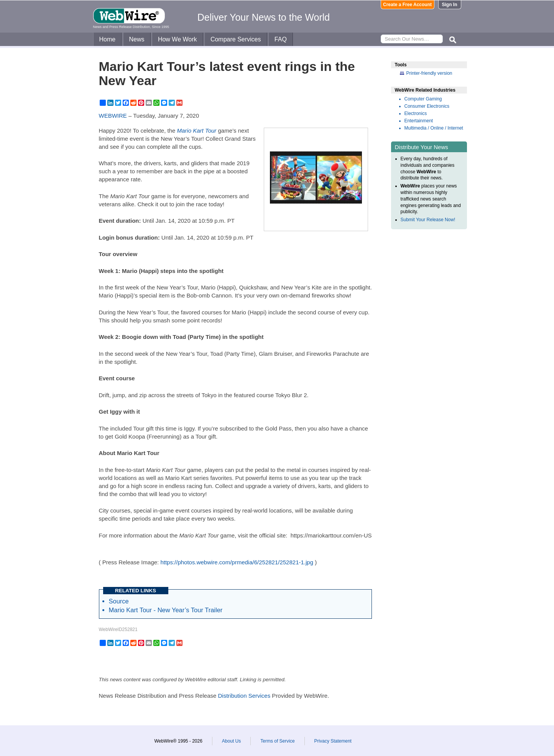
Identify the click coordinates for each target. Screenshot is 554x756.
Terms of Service (277, 741)
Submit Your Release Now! (428, 220)
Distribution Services (244, 696)
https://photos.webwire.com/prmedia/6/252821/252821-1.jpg (237, 562)
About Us (231, 741)
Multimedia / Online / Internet (434, 128)
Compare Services (236, 39)
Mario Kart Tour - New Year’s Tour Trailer (166, 610)
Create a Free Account (407, 5)
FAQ (281, 39)
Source (119, 601)
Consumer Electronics (427, 106)
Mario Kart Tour (197, 131)
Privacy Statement (333, 741)
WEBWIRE (113, 116)
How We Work (178, 39)
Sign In (450, 5)
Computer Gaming (423, 99)
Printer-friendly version (429, 73)
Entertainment (419, 121)
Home (108, 39)
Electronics (416, 113)
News (137, 39)
